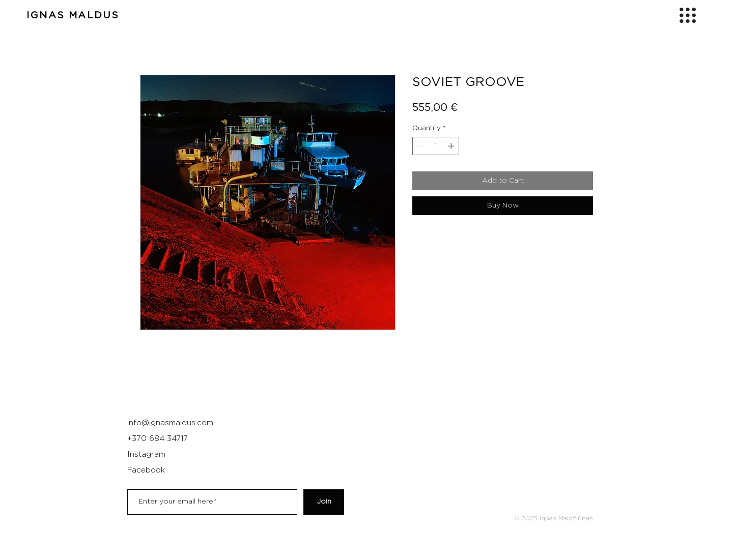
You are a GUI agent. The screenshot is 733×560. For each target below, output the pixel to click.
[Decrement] (420, 146)
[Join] (324, 502)
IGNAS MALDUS (73, 16)
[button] (688, 15)
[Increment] (452, 146)
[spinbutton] (436, 146)
